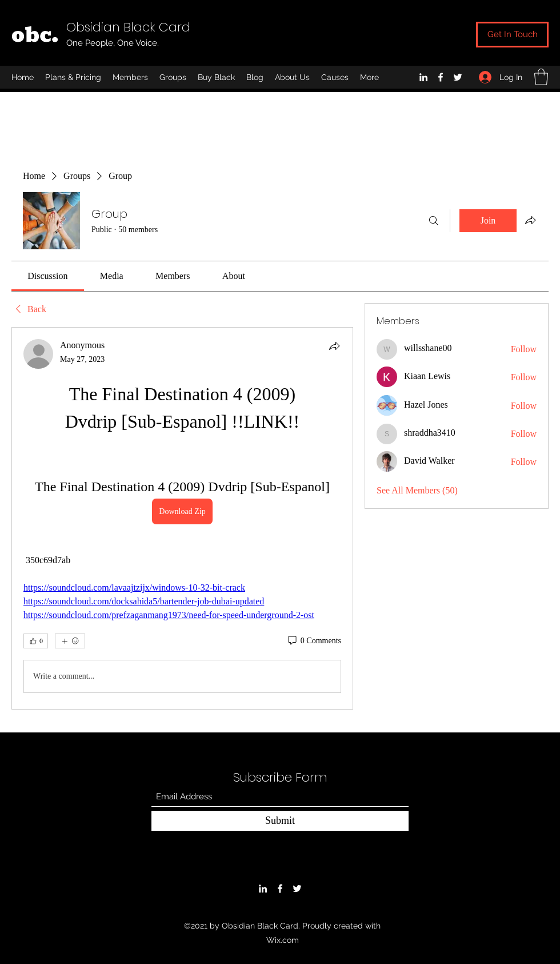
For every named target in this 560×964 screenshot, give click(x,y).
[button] (541, 77)
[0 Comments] (314, 641)
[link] (47, 276)
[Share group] (530, 220)
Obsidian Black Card (128, 27)
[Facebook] (441, 77)
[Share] (334, 346)
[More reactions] (70, 641)
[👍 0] (36, 641)
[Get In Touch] (512, 35)
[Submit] (280, 821)
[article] (182, 518)
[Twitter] (458, 77)
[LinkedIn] (423, 77)
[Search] (434, 221)
